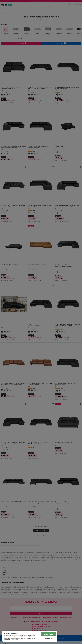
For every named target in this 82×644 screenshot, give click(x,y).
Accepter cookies (48, 634)
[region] (30, 636)
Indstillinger (48, 639)
